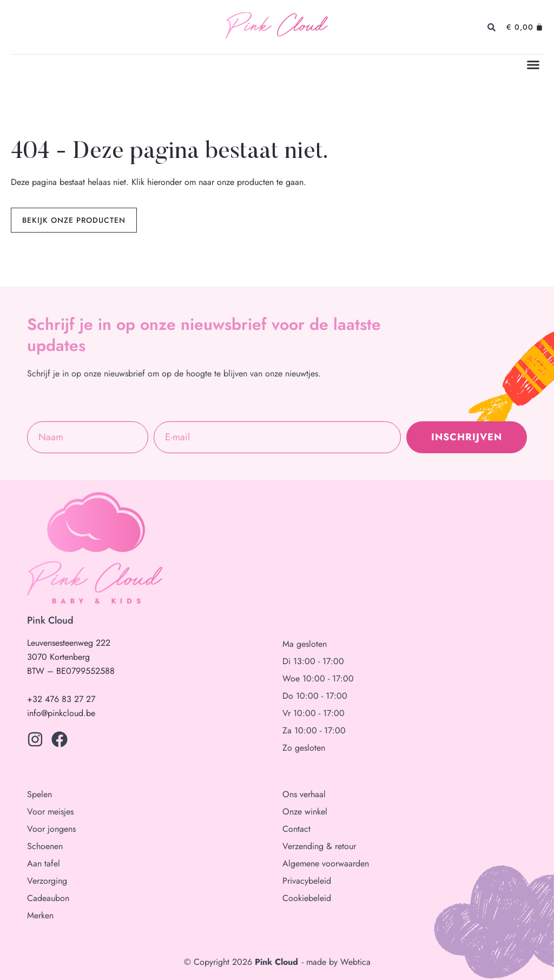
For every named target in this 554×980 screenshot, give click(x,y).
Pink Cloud (276, 27)
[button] (533, 65)
